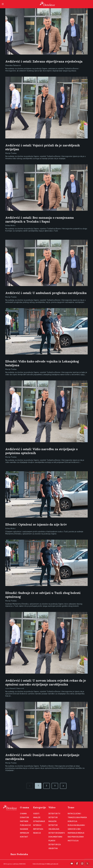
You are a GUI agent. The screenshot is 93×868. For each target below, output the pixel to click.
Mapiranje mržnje (76, 833)
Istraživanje (39, 821)
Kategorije (40, 807)
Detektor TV (54, 814)
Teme (71, 807)
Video (52, 807)
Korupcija (72, 821)
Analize (37, 817)
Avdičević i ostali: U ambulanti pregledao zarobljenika (46, 293)
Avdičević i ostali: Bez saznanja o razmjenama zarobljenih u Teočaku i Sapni (40, 220)
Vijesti (36, 814)
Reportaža (38, 829)
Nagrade (24, 829)
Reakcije (37, 833)
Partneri (24, 821)
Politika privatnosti (52, 864)
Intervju (37, 825)
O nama (25, 807)
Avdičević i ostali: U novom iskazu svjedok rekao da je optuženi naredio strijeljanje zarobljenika (46, 682)
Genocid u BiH (74, 829)
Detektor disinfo (57, 833)
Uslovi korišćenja (39, 864)
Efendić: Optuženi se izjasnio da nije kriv (36, 524)
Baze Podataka (19, 854)
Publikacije (25, 825)
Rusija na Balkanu (76, 825)
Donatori (24, 817)
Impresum (24, 833)
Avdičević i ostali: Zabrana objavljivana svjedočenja (44, 61)
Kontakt (24, 837)
